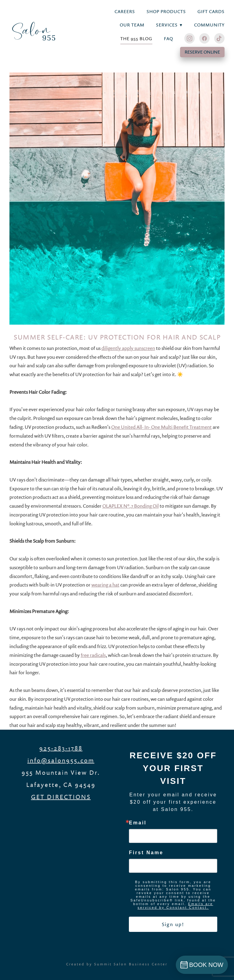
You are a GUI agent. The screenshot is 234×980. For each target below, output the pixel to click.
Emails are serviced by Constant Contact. (175, 906)
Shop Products (166, 11)
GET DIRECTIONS (61, 797)
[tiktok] (219, 38)
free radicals (93, 655)
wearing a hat (105, 585)
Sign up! (173, 924)
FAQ (168, 39)
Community (209, 25)
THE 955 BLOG (136, 39)
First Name (146, 853)
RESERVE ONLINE (202, 52)
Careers (125, 11)
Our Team (132, 25)
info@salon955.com (61, 760)
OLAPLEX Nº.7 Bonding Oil (131, 506)
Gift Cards (211, 11)
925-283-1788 (61, 748)
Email (138, 823)
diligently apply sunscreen (128, 348)
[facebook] (204, 38)
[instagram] (190, 38)
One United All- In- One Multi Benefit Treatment (161, 427)
